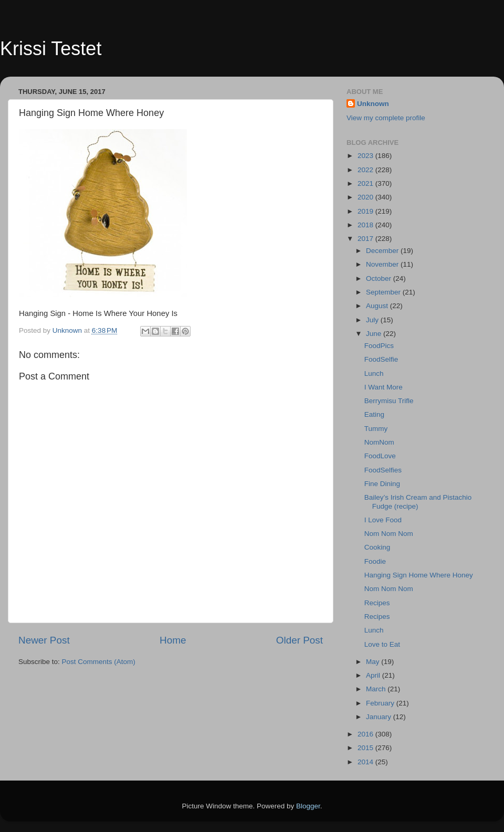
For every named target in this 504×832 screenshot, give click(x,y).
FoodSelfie (381, 359)
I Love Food (383, 520)
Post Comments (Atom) (99, 662)
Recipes (377, 603)
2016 (366, 734)
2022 (366, 170)
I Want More (384, 387)
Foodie (375, 561)
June (375, 334)
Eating (374, 414)
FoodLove (380, 456)
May (374, 662)
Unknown (373, 104)
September (384, 292)
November (383, 264)
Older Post (300, 640)
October (380, 278)
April (374, 675)
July (373, 320)
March (377, 689)
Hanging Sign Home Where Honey (419, 575)
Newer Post (44, 640)
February (381, 703)
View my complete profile (386, 118)
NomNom (379, 442)
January (380, 717)
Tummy (376, 429)
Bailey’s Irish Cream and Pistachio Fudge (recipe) (418, 502)
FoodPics (379, 346)
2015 (366, 748)
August (378, 306)
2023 (366, 156)
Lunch (374, 373)
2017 (366, 239)
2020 (366, 197)
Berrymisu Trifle (389, 401)
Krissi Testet (51, 49)
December (383, 251)
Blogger (308, 806)
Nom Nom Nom (389, 534)
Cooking (377, 547)
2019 (366, 211)
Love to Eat (382, 644)
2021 (366, 183)
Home (173, 640)
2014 (366, 762)
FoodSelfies (383, 470)
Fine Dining (382, 484)
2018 (366, 225)
